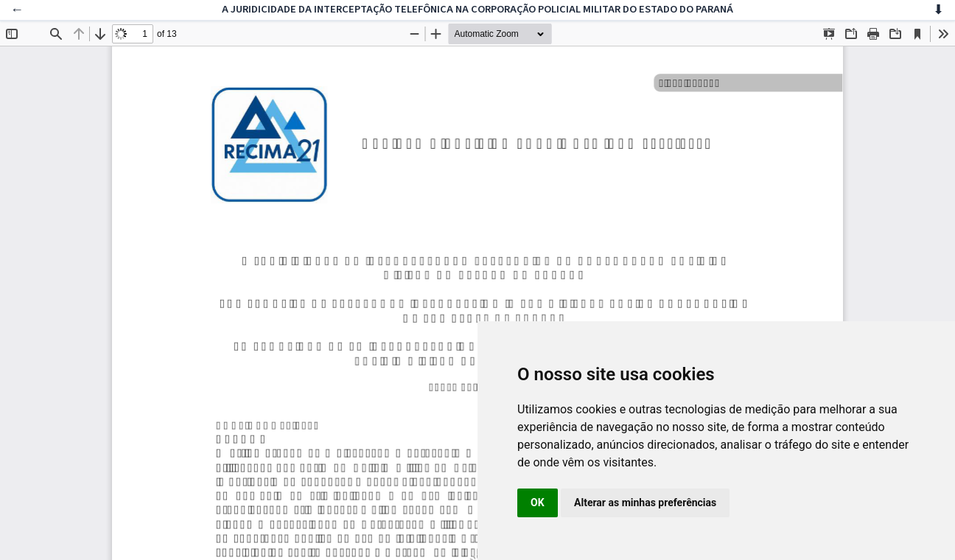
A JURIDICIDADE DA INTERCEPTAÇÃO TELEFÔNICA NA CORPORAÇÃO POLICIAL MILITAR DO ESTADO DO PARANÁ (477, 9)
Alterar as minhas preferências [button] (645, 503)
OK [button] (538, 503)
